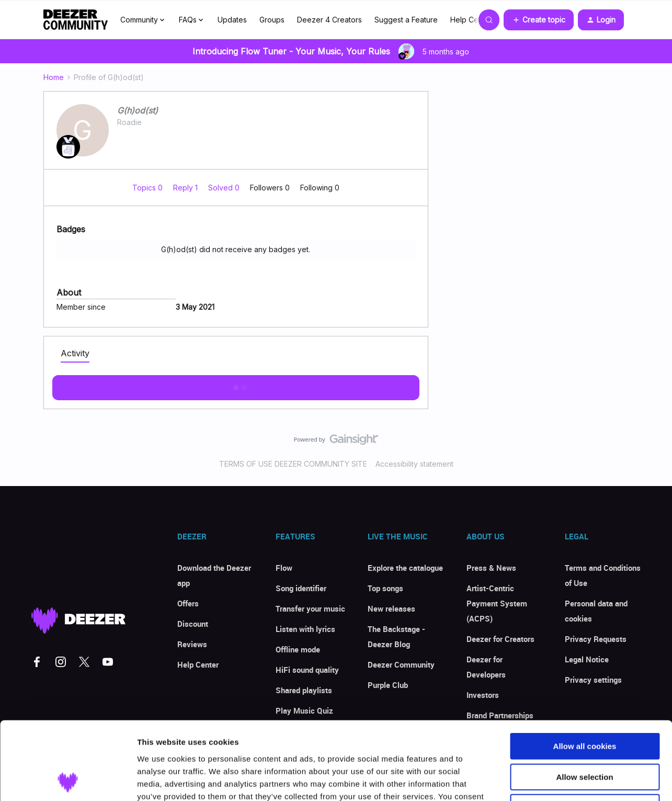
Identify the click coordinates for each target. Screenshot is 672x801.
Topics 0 (149, 188)
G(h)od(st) (138, 110)
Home (54, 77)
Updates (232, 20)
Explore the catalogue (405, 568)
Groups (272, 20)
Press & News (491, 568)
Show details (549, 780)
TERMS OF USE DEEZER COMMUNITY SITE (293, 464)
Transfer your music (310, 608)
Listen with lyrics (305, 629)
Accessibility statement (414, 464)
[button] (539, 20)
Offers (188, 603)
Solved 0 (225, 188)
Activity (75, 353)
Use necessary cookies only (585, 734)
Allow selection (584, 704)
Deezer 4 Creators (329, 20)
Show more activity (236, 385)
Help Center (471, 20)
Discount (193, 624)
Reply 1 (186, 188)
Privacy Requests (596, 639)
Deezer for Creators (500, 639)
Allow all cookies (585, 673)
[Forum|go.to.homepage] (76, 20)
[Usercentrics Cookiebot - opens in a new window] (68, 781)
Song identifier (301, 588)
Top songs (385, 588)
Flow (284, 568)
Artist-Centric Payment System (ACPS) (497, 603)
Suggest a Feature (406, 20)
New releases (391, 608)
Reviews (192, 644)
